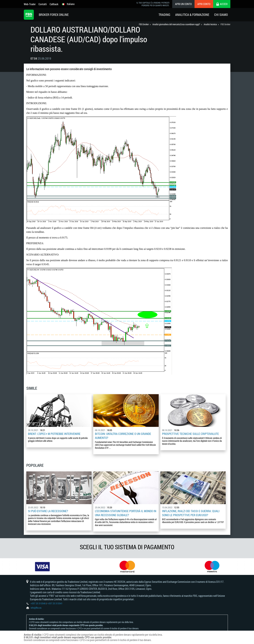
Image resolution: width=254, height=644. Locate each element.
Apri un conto (183, 4)
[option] (42, 567)
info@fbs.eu (36, 608)
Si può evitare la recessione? (48, 511)
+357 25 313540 (38, 603)
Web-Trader (30, 4)
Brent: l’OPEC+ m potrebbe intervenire (54, 434)
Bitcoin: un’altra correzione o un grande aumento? (123, 436)
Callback (54, 4)
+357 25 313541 (55, 603)
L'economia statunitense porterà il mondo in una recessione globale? (126, 513)
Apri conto (204, 4)
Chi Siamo (221, 15)
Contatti (43, 4)
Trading (164, 15)
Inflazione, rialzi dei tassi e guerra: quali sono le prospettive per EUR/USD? (191, 513)
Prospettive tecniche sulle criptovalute (190, 434)
